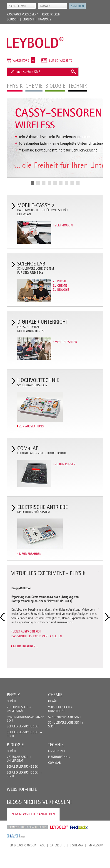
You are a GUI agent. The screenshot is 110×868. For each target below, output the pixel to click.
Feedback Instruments (79, 827)
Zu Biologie (61, 290)
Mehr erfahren (66, 342)
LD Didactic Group (23, 845)
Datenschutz (59, 845)
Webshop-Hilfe (22, 789)
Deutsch (13, 19)
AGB (43, 845)
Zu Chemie (60, 285)
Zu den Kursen (65, 464)
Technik (56, 745)
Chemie (55, 695)
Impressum (95, 845)
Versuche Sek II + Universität (19, 709)
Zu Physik (60, 281)
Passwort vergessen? (22, 14)
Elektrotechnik (59, 757)
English (28, 19)
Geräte (12, 701)
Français (45, 19)
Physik (13, 695)
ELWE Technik (16, 836)
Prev (4, 617)
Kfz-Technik (57, 751)
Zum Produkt (64, 225)
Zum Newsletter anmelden (33, 814)
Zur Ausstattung (31, 426)
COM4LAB (55, 763)
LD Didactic (27, 827)
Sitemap (78, 845)
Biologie (15, 745)
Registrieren (51, 14)
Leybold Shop (59, 827)
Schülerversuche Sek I (23, 726)
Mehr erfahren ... (26, 646)
